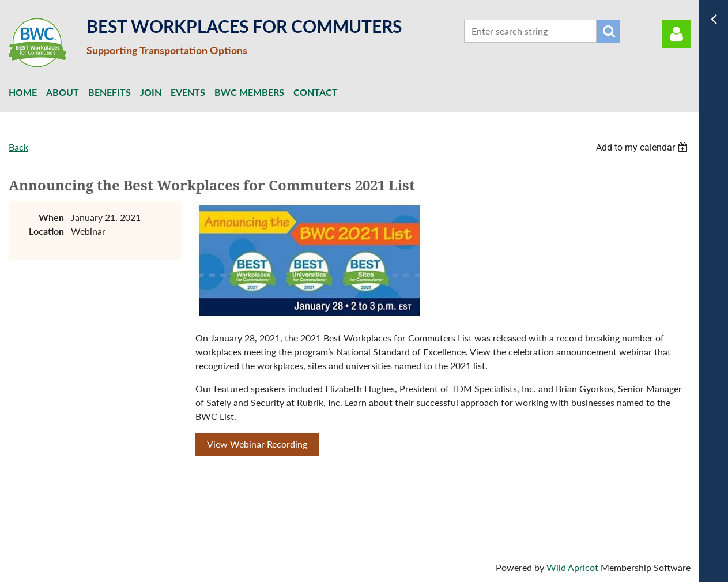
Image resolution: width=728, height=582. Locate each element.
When (51, 217)
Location (46, 231)
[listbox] (643, 147)
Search (609, 31)
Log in (676, 34)
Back (18, 147)
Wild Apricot (572, 567)
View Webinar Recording (257, 444)
